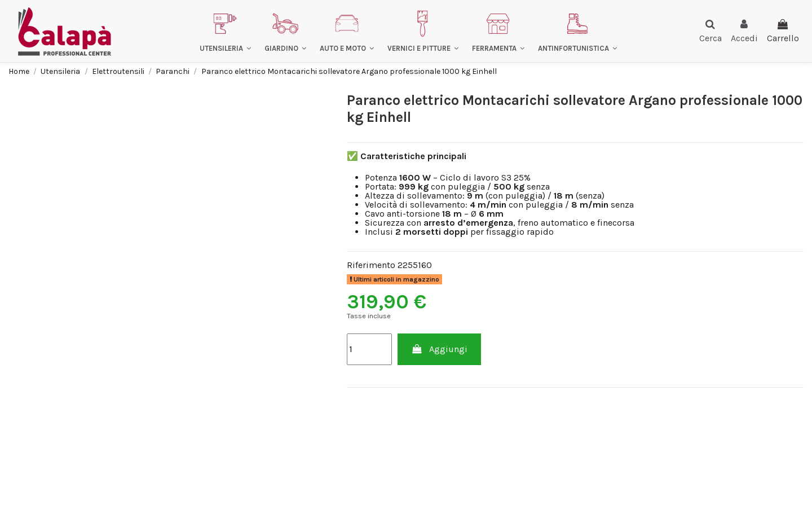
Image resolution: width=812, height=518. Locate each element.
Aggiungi (440, 349)
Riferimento (371, 265)
